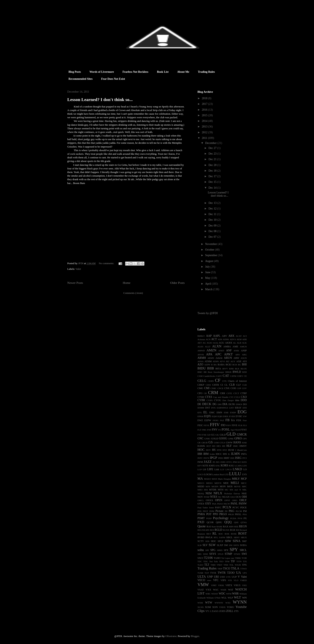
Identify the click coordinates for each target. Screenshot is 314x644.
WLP (230, 598)
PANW (243, 504)
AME (235, 347)
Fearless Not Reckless (135, 72)
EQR (220, 416)
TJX (245, 561)
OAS (232, 497)
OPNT (227, 500)
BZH (245, 372)
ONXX (209, 500)
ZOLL (230, 611)
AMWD (201, 351)
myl (236, 490)
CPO (200, 393)
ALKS (200, 347)
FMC (204, 430)
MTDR (213, 490)
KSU (231, 466)
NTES (214, 497)
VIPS (223, 580)
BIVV (225, 369)
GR (199, 443)
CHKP (201, 385)
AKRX (229, 343)
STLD (220, 554)
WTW (209, 603)
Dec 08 (213, 231)
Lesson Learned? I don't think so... (100, 100)
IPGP (213, 458)
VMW (203, 585)
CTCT (236, 393)
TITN (239, 561)
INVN (206, 458)
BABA (221, 365)
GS (211, 442)
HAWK (201, 446)
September (211, 255)
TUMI (200, 573)
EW (245, 416)
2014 (205, 121)
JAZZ (208, 462)
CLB (232, 385)
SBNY (237, 537)
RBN (231, 527)
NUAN (226, 497)
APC (218, 354)
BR (205, 372)
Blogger (195, 636)
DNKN (239, 404)
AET (200, 343)
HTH (219, 450)
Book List (163, 72)
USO (222, 577)
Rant (214, 527)
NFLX (218, 493)
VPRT (214, 585)
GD (209, 435)
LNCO (228, 469)
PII (226, 511)
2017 (205, 104)
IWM (200, 462)
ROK (227, 534)
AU (227, 361)
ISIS (232, 458)
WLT (237, 597)
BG (240, 365)
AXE (239, 361)
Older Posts (177, 283)
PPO (215, 514)
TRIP (220, 569)
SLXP (220, 545)
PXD (201, 522)
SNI (230, 545)
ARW (236, 358)
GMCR (242, 434)
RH (238, 530)
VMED (243, 580)
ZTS (236, 611)
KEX (244, 462)
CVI (231, 397)
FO (219, 430)
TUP (207, 573)
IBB (200, 454)
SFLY (221, 541)
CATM (233, 376)
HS (214, 450)
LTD (227, 474)
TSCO (226, 569)
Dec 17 (213, 176)
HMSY (243, 446)
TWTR (222, 573)
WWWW (219, 603)
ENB (226, 412)
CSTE (229, 393)
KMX (212, 466)
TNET (220, 565)
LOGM (208, 474)
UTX (228, 577)
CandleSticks (209, 376)
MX (231, 490)
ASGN (244, 358)
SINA (237, 541)
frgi (232, 430)
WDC (222, 594)
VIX (230, 580)
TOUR (238, 565)
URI (216, 577)
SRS (199, 554)
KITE (205, 466)
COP (239, 388)
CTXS (208, 397)
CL (226, 385)
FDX (239, 420)
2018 (205, 98)
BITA (218, 369)
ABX (231, 336)
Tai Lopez (226, 558)
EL (205, 412)
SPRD (220, 550)
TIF (233, 561)
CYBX (210, 400)
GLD (231, 434)
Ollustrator (171, 636)
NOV (200, 497)
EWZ (200, 420)
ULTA (202, 577)
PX (245, 518)
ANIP (244, 351)
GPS (245, 439)
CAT (226, 376)
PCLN (227, 507)
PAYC (218, 508)
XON (215, 607)
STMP (228, 554)
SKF (244, 541)
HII (224, 446)
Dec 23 (213, 154)
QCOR (210, 522)
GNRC (207, 439)
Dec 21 (213, 159)
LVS (244, 474)
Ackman (201, 339)
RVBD (201, 537)
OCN (238, 497)
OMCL (201, 500)
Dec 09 (213, 226)
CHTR (216, 385)
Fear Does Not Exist (113, 79)
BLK (237, 369)
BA (215, 365)
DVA (213, 408)
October (210, 250)
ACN (208, 339)
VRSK (221, 585)
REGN (243, 526)
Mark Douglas (224, 479)
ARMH (202, 358)
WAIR (223, 590)
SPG (213, 550)
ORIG (235, 500)
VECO (201, 580)
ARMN (211, 358)
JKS (218, 462)
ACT (214, 339)
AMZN (211, 350)
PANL (234, 504)
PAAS (220, 504)
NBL (245, 490)
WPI (244, 598)
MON (223, 486)
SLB (200, 545)
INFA (244, 454)
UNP (210, 577)
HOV (208, 450)
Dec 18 (213, 171)
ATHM (208, 361)
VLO (236, 580)
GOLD (215, 439)
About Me (183, 72)
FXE (204, 435)
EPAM (200, 416)
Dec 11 (213, 214)
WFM (229, 594)
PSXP (209, 518)
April (208, 284)
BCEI (229, 365)
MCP (244, 479)
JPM (235, 462)
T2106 (208, 558)
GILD (223, 435)
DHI (219, 404)
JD (214, 462)
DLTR (232, 404)
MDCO (201, 483)
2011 (205, 138)
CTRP (244, 393)
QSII (236, 522)
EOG (242, 412)
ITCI (245, 458)
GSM (216, 443)
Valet (78, 269)
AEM (239, 339)
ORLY (243, 500)
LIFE (210, 469)
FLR (240, 425)
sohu (201, 550)
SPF (207, 550)
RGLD (218, 530)
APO (238, 355)
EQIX (208, 416)
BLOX (244, 369)
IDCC (219, 454)
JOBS (223, 462)
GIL (217, 435)
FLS (245, 425)
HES (219, 446)
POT (209, 514)
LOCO (200, 474)
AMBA (227, 347)
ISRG (238, 458)
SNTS (236, 545)
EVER (232, 416)
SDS (207, 541)
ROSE (234, 534)
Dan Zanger (228, 400)
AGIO (209, 343)
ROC (221, 534)
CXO (244, 397)
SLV (205, 545)
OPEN (219, 500)
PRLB (231, 514)
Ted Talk (214, 561)
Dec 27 (213, 148)
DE (199, 404)
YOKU (230, 607)
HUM (231, 450)
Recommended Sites (81, 79)
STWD (237, 554)
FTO (200, 435)
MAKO (207, 479)
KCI (239, 462)
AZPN (207, 365)
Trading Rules (206, 72)
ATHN (216, 361)
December (211, 143)
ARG (244, 355)
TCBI (244, 558)
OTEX (201, 504)
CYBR (201, 400)
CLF (239, 385)
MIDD (201, 486)
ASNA (200, 361)
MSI (206, 490)
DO (245, 404)
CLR (245, 385)
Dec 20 (213, 165)
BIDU (202, 368)
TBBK (238, 558)
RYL (216, 537)
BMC (200, 372)
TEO (221, 561)
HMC (236, 446)
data (237, 400)
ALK (244, 343)
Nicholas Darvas (232, 493)
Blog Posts (75, 72)
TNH (226, 565)
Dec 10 (213, 220)
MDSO (209, 483)
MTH (221, 490)
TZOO (231, 573)
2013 (205, 127)
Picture (219, 511)
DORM (201, 408)
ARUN (228, 358)
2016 (205, 110)
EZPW (208, 420)
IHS (225, 454)
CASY (219, 376)
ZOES (222, 611)
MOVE (237, 486)
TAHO (217, 558)
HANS (237, 442)
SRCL (243, 550)
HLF (229, 446)
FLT (199, 430)
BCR (235, 365)
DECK (207, 404)
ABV (225, 336)
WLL (224, 598)
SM (226, 545)
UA (239, 573)
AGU (221, 343)
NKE (244, 493)
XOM (208, 607)
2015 (205, 115)
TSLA (235, 568)
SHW (228, 541)
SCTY (201, 541)
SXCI (200, 558)
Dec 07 (213, 237)
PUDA (233, 518)
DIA (225, 404)
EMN (219, 412)
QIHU (219, 522)
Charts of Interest (237, 381)
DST (208, 408)
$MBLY (201, 336)
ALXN (217, 346)
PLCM (239, 511)
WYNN (240, 602)
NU (220, 497)
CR (205, 393)
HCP (209, 446)
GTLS (222, 443)
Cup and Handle (221, 397)
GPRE (231, 439)
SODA (243, 545)
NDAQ (201, 493)
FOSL (226, 429)
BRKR (228, 372)
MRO (200, 490)
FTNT (244, 430)
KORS (224, 466)
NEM (209, 493)
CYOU (218, 400)
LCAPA (238, 466)
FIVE (234, 425)
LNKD (237, 469)
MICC (244, 483)
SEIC (213, 541)
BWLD (237, 372)
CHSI (208, 385)
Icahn (212, 454)
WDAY (215, 594)
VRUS (237, 585)
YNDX (222, 607)
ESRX (226, 416)
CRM (213, 393)
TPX (244, 565)
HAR (244, 443)
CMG (200, 388)
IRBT (227, 458)
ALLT (208, 347)
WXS (228, 603)
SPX (226, 550)
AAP (209, 336)
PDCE (244, 508)
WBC (208, 594)
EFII (245, 408)
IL (229, 454)
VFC (216, 580)
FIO (223, 425)
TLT (207, 565)
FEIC (200, 425)
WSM (200, 603)
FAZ (222, 420)
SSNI (205, 554)
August (209, 261)
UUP (234, 577)
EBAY (238, 408)
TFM (227, 561)
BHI (244, 364)
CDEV (240, 376)
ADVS (233, 339)
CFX (224, 381)
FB (228, 420)
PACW (227, 504)
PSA (245, 514)
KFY (200, 466)
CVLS (237, 397)
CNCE (220, 388)
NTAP (207, 497)
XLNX (201, 607)
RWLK (209, 537)
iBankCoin (242, 450)
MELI (235, 483)
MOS (230, 486)
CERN (211, 381)
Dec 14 (213, 188)
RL (215, 533)
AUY (233, 361)
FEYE (206, 425)
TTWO (244, 569)
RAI (209, 527)
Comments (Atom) (133, 293)
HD (214, 446)
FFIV (215, 425)
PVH (240, 518)
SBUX (244, 537)
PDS (200, 511)
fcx (233, 420)
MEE (226, 483)
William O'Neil (213, 598)
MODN (215, 486)
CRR (223, 393)
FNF (209, 430)
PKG (231, 511)
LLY (222, 469)
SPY (234, 549)
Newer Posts (75, 283)
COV (244, 388)
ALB (239, 343)
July (208, 267)
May (208, 278)
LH (204, 469)
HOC (201, 450)
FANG (216, 420)
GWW (229, 443)
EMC (212, 412)
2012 (205, 132)
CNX (227, 388)
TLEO (200, 565)
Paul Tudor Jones (206, 508)
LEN (245, 466)
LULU (235, 474)
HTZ (225, 450)
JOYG (229, 462)
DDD (244, 400)
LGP (200, 469)
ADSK (226, 339)
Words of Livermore (102, 72)
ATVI (222, 361)
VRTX (229, 585)
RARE (219, 527)
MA (200, 479)
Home (127, 283)
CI (222, 385)
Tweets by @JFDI (208, 313)
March (209, 289)
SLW (212, 545)
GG (213, 435)
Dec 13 (213, 203)
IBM (206, 454)
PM (245, 511)
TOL (231, 565)
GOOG (223, 438)
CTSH (201, 397)
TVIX (213, 573)
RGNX (226, 530)
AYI (245, 361)
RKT (209, 534)
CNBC (213, 388)
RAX (226, 527)
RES (212, 530)
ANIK (236, 351)
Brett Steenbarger (216, 372)
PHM (212, 511)
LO (245, 469)
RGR (233, 530)
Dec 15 (213, 182)
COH (233, 388)
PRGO (223, 514)
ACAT (239, 336)
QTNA (244, 522)
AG (204, 343)
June (208, 272)
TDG (206, 561)
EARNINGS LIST (225, 408)
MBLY (236, 479)
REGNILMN (203, 530)
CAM (200, 376)
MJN (208, 486)
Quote (202, 526)
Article (219, 358)
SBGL (229, 537)
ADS (220, 339)
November (211, 244)
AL (235, 343)
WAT (231, 590)
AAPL (217, 336)
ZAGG (215, 611)
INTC (200, 458)
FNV (215, 430)
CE (245, 376)
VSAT (201, 590)
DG (214, 404)
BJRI (231, 369)
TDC (200, 561)
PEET (206, 511)
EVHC (239, 416)
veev (209, 580)
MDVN (218, 483)
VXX (208, 590)
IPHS (220, 458)
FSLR (237, 430)
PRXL (238, 514)
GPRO (238, 438)
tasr (233, 558)
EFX (200, 412)
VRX (244, 585)
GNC (200, 438)
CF (218, 380)
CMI (207, 388)
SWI (244, 554)
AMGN (243, 347)
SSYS (213, 554)
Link (217, 469)
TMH (213, 565)
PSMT (201, 518)
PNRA (201, 514)
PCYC (236, 508)
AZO (200, 364)
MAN (214, 479)
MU (226, 490)
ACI (245, 336)
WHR (235, 594)
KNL (218, 466)
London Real (218, 474)
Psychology (221, 518)
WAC (216, 590)
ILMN (235, 454)
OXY (208, 504)
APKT (228, 354)
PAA (214, 504)
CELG (202, 381)
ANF (229, 350)
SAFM (222, 537)
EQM (214, 416)
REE (236, 527)
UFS (245, 573)
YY (207, 611)
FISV (229, 425)
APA (209, 354)
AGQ (215, 343)
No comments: (107, 263)
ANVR (201, 355)
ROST (242, 533)
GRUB (205, 443)
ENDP (233, 412)
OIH (244, 497)
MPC (244, 486)
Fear (245, 420)
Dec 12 (213, 209)
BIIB (211, 368)
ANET (221, 351)
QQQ (228, 522)
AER (245, 339)
